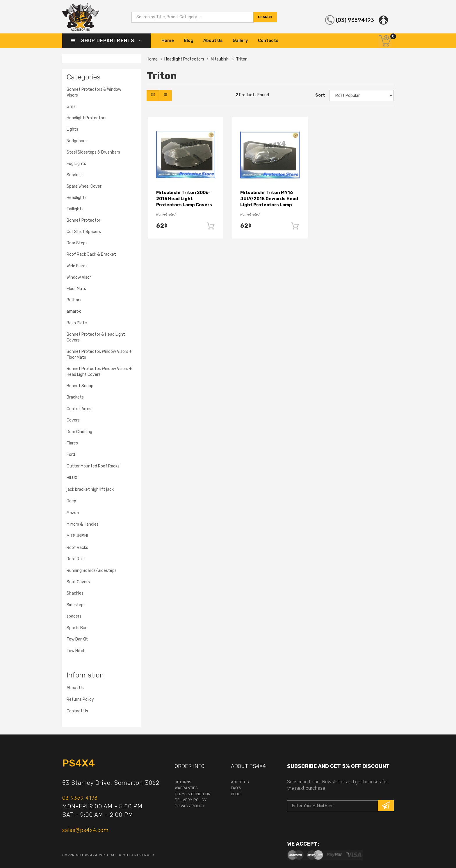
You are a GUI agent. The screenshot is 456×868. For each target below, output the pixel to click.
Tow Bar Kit (77, 639)
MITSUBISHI (77, 536)
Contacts (268, 40)
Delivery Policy (191, 800)
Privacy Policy (190, 806)
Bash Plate (77, 323)
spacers (74, 616)
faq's (236, 788)
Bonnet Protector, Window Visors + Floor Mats (99, 354)
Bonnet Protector (83, 220)
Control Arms (79, 409)
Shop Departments (106, 41)
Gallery (240, 40)
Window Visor (79, 277)
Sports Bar (77, 628)
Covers (73, 420)
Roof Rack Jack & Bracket (91, 254)
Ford (71, 455)
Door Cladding (79, 432)
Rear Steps (77, 243)
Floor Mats (76, 289)
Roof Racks (77, 548)
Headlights (77, 198)
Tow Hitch (76, 651)
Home (168, 40)
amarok (74, 311)
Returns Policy (80, 699)
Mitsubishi (220, 59)
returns (183, 782)
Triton (242, 59)
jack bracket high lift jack (90, 489)
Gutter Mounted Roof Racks (93, 466)
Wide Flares (77, 266)
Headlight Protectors (87, 118)
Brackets (75, 397)
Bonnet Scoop (80, 386)
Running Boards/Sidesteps (92, 571)
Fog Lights (76, 164)
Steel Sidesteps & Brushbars (93, 152)
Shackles (75, 593)
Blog (189, 40)
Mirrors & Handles (83, 524)
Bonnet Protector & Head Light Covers (96, 337)
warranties (186, 788)
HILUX (72, 478)
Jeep (71, 501)
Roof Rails (76, 559)
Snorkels (75, 175)
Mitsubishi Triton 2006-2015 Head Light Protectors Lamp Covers (184, 199)
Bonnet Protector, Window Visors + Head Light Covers (99, 372)
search (265, 20)
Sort (320, 95)
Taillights (75, 209)
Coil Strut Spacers (84, 232)
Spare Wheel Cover (84, 186)
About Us (213, 40)
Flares (72, 443)
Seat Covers (78, 582)
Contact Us (77, 711)
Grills (71, 107)
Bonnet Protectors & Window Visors (94, 92)
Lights (72, 129)
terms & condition (193, 794)
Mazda (73, 513)
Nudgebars (77, 141)
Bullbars (74, 300)
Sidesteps (76, 605)
